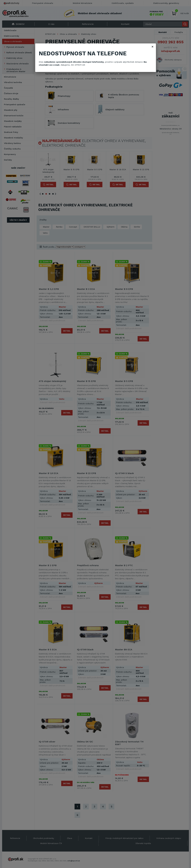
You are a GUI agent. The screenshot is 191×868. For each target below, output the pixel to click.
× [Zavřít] (153, 47)
